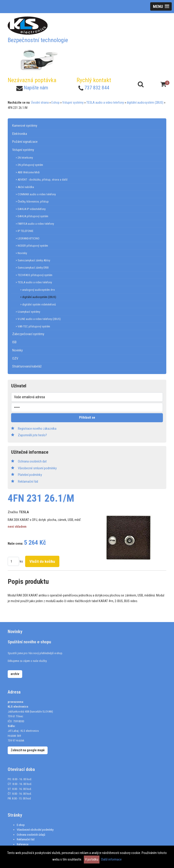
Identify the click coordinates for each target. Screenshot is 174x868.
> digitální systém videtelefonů (38, 304)
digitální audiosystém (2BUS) (145, 103)
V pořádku (92, 859)
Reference (23, 844)
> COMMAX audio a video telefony (36, 194)
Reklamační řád (26, 839)
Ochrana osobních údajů (31, 835)
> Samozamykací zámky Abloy (33, 260)
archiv (15, 674)
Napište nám (36, 88)
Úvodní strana (40, 103)
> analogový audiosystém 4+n (37, 290)
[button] (161, 6)
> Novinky (21, 253)
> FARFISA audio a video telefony (35, 224)
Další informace (111, 859)
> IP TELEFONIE (24, 231)
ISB (14, 342)
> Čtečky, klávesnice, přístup (32, 201)
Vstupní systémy (73, 103)
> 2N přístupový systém (29, 165)
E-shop (21, 825)
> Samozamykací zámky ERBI (32, 268)
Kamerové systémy (25, 126)
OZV (15, 358)
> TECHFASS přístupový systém (34, 275)
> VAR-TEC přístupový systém (33, 326)
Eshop (56, 103)
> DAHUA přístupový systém (32, 216)
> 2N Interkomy (24, 158)
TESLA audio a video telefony (105, 103)
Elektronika (20, 134)
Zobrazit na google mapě (28, 750)
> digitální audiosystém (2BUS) (38, 297)
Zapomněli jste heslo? (32, 435)
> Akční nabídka (25, 187)
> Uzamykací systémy (28, 312)
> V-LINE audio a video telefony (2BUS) (38, 319)
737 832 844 (97, 88)
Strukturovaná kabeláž (27, 366)
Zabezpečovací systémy (28, 334)
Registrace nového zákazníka (37, 429)
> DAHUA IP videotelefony (31, 209)
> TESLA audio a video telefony (34, 282)
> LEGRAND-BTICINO (28, 238)
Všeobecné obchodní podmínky (35, 830)
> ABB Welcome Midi (28, 172)
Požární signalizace (25, 142)
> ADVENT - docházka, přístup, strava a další (42, 180)
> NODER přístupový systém (32, 246)
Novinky (17, 350)
